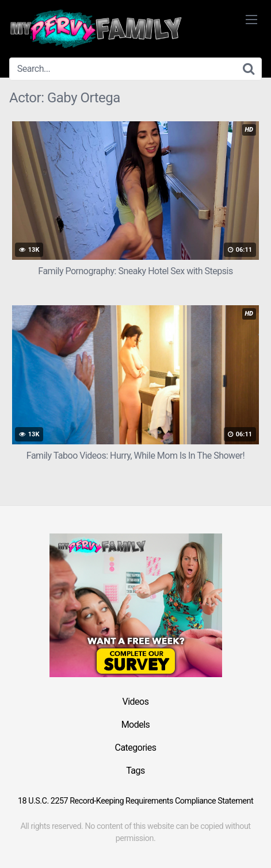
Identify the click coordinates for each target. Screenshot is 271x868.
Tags (135, 771)
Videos (136, 702)
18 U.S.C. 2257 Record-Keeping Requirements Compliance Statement (135, 801)
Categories (136, 748)
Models (136, 725)
